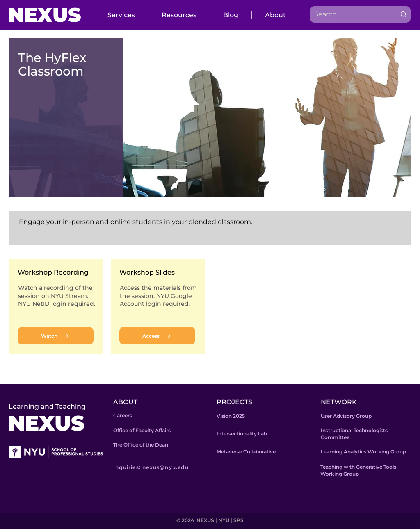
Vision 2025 (231, 416)
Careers (123, 416)
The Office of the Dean (141, 445)
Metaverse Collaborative (246, 452)
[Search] (347, 14)
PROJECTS (234, 402)
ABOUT (125, 402)
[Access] (157, 336)
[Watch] (56, 336)
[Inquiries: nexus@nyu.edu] (163, 467)
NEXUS (45, 15)
